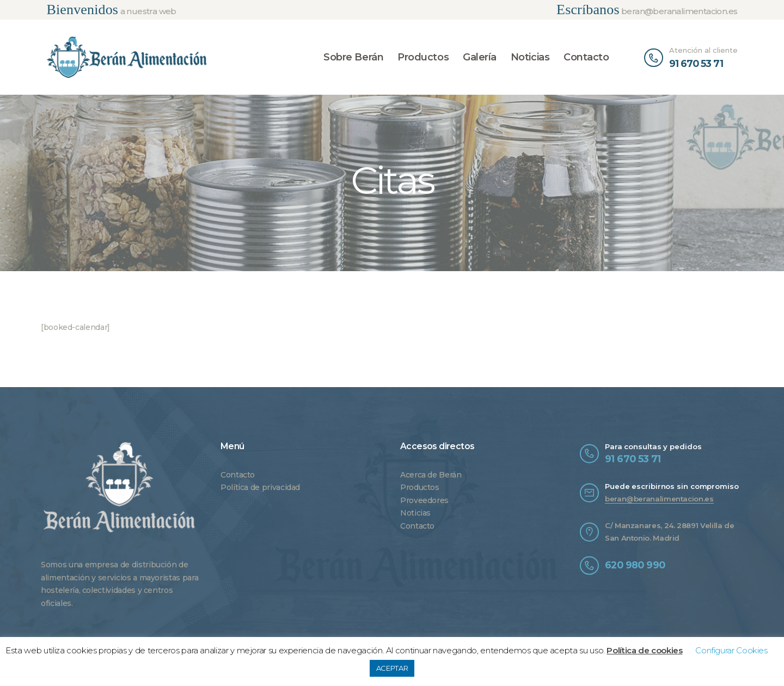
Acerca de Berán (431, 475)
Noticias (415, 513)
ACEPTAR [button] (392, 668)
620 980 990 (635, 565)
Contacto (238, 475)
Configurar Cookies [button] (731, 650)
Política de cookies (644, 650)
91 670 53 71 (633, 459)
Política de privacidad (260, 487)
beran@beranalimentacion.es (659, 499)
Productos (420, 487)
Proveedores (424, 500)
